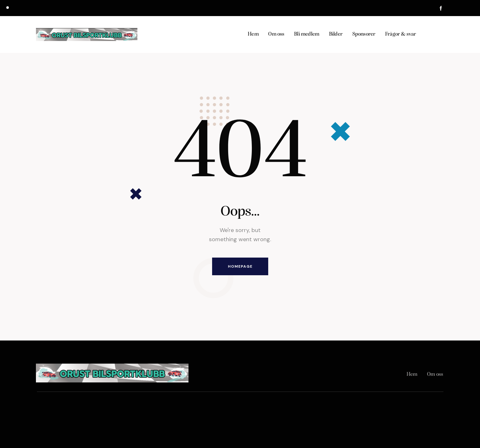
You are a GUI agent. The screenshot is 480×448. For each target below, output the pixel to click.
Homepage (240, 266)
